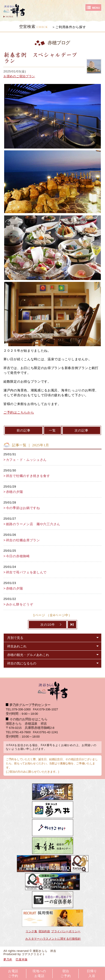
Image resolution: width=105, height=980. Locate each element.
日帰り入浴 (92, 974)
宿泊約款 (44, 931)
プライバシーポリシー (66, 931)
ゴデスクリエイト (33, 954)
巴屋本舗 (22, 959)
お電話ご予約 (13, 974)
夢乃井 (8, 959)
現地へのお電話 (39, 974)
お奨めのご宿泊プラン (19, 76)
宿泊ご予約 (66, 974)
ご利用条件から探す (71, 27)
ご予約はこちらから (19, 412)
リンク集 (31, 931)
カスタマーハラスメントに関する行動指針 (53, 939)
